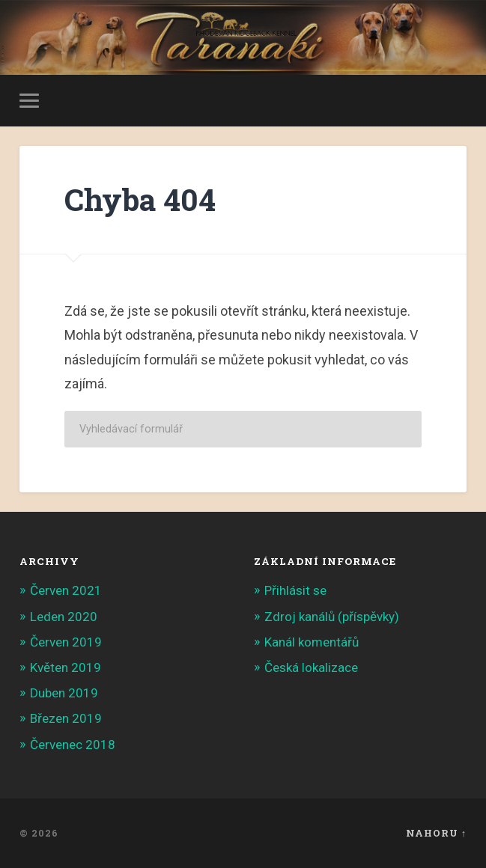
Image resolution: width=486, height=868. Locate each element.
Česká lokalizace (311, 667)
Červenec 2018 (73, 745)
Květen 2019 (66, 667)
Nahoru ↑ (436, 833)
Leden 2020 (64, 617)
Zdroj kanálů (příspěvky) (332, 617)
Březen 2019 (66, 718)
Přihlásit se (295, 590)
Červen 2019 (66, 642)
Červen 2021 (66, 590)
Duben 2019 (64, 693)
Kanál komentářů (312, 642)
